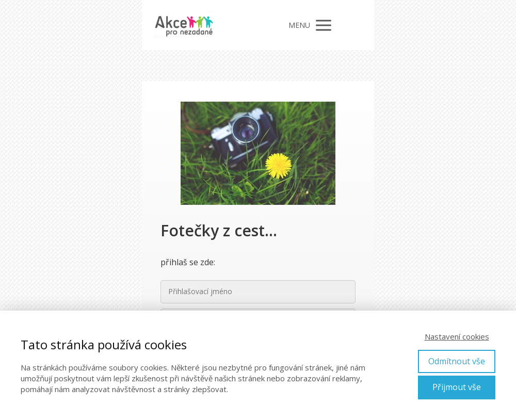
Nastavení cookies (457, 336)
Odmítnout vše (457, 361)
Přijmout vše (457, 387)
